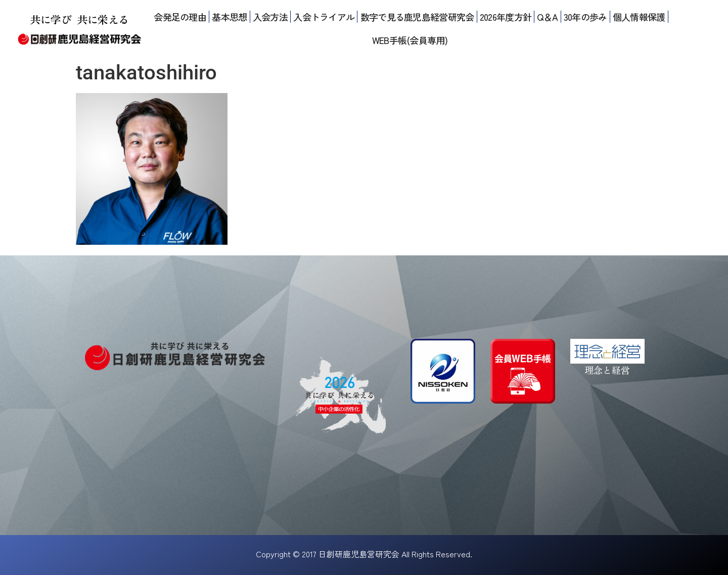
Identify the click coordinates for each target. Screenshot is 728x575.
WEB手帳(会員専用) (410, 40)
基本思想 (229, 17)
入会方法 (270, 17)
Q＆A (547, 17)
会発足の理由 (180, 17)
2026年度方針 (506, 17)
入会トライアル (324, 17)
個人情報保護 (639, 17)
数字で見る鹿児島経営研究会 (417, 17)
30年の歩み (585, 17)
